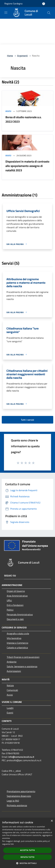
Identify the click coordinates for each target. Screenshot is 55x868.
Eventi (10, 713)
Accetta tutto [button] (27, 850)
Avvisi (8, 111)
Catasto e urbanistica (17, 648)
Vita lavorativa (14, 638)
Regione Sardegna (13, 4)
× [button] (52, 821)
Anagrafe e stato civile (18, 633)
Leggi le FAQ (13, 801)
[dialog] (27, 843)
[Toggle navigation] (6, 13)
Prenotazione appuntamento (21, 791)
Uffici (9, 600)
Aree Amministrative (17, 596)
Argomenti (22, 56)
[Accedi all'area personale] (44, 4)
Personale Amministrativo (20, 614)
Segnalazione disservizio (19, 796)
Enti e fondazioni (15, 605)
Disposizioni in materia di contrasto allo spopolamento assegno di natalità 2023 (27, 166)
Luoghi (10, 708)
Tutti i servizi (27, 420)
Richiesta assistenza (17, 805)
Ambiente (12, 662)
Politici (10, 610)
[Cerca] (49, 13)
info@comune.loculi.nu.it (21, 757)
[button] (28, 863)
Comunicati (12, 690)
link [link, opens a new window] (12, 844)
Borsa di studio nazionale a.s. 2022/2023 (23, 119)
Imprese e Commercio (17, 643)
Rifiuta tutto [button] (27, 857)
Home (10, 56)
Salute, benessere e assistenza (22, 666)
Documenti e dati (15, 619)
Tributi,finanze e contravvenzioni (23, 657)
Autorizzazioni (14, 671)
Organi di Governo (16, 591)
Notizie (10, 685)
